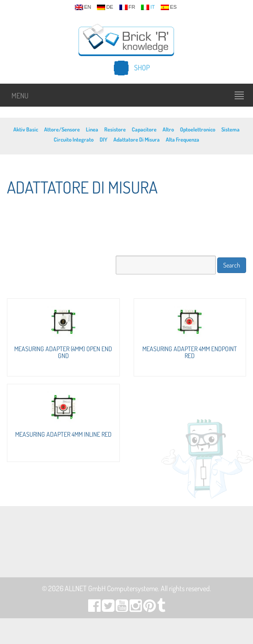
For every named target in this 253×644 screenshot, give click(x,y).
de (105, 7)
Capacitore (144, 129)
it (148, 7)
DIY (104, 140)
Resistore (115, 129)
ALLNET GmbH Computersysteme (111, 588)
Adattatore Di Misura (137, 140)
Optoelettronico (198, 129)
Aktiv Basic (26, 129)
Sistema (231, 129)
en (83, 7)
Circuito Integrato (74, 140)
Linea (92, 129)
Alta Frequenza (183, 140)
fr (127, 7)
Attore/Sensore (62, 129)
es (169, 7)
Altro (168, 129)
